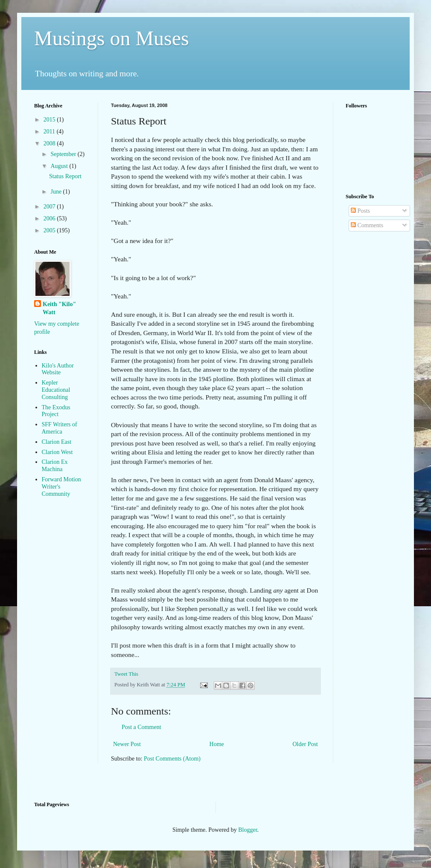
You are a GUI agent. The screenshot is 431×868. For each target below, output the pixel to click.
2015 (50, 120)
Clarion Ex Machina (55, 466)
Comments (367, 225)
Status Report (65, 176)
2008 (50, 143)
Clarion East (57, 442)
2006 (50, 218)
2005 (50, 230)
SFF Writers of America (60, 428)
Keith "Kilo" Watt (59, 308)
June (57, 192)
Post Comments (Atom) (172, 759)
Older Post (306, 744)
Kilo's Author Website (58, 369)
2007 (50, 207)
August (60, 166)
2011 (50, 132)
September (64, 154)
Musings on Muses (112, 38)
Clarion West (57, 452)
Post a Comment (141, 727)
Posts (360, 211)
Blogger (248, 830)
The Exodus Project (56, 411)
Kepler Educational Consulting (56, 390)
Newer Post (127, 744)
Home (217, 744)
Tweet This (126, 674)
